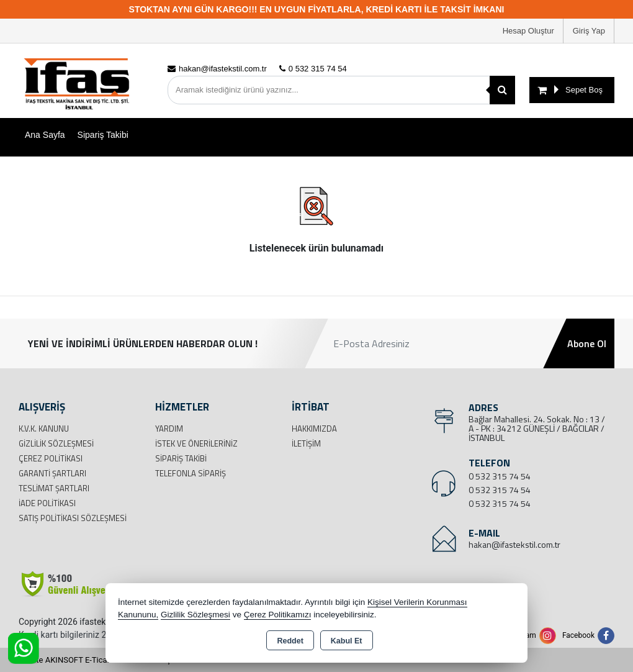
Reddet (290, 641)
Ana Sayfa (45, 135)
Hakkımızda (314, 429)
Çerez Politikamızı (278, 615)
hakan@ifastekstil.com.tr (514, 544)
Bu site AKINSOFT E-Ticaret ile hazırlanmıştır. (99, 660)
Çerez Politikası (51, 458)
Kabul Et (347, 641)
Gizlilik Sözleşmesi (56, 443)
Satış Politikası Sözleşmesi (73, 518)
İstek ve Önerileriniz (196, 443)
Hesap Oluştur (528, 31)
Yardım (169, 429)
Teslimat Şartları (54, 488)
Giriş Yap (589, 31)
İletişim (306, 443)
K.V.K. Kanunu (44, 429)
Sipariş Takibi (103, 135)
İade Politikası (47, 503)
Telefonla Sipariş (191, 473)
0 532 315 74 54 (500, 476)
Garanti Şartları (52, 473)
